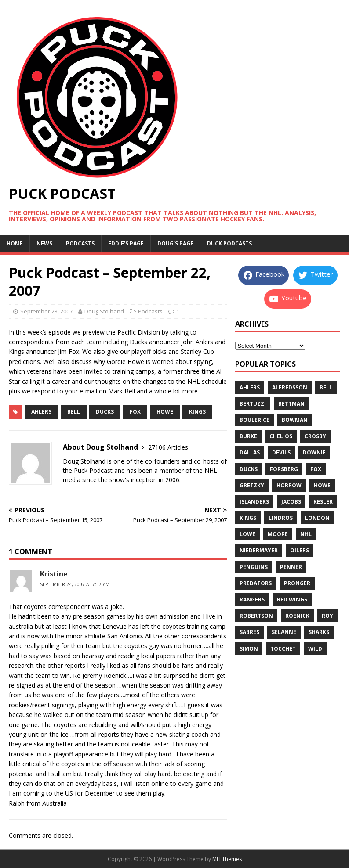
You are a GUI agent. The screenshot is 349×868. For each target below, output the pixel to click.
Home (15, 243)
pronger (297, 583)
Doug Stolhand (104, 311)
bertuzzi (253, 404)
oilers (300, 550)
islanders (254, 502)
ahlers (41, 412)
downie (314, 452)
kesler (323, 502)
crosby (315, 436)
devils (281, 452)
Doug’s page (175, 243)
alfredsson (290, 387)
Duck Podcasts (229, 243)
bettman (291, 404)
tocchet (283, 649)
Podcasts (80, 243)
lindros (281, 518)
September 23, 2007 (46, 311)
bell (74, 412)
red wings (292, 600)
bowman (295, 420)
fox (135, 412)
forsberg (284, 469)
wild (315, 649)
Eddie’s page (126, 243)
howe (165, 412)
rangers (252, 600)
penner (291, 567)
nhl (306, 534)
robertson (256, 616)
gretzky (252, 485)
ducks (105, 412)
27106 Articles (168, 447)
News (44, 243)
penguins (254, 567)
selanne (284, 632)
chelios (281, 436)
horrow (289, 485)
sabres (249, 632)
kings (197, 412)
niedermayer (259, 550)
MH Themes (227, 859)
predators (256, 583)
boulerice (254, 420)
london (317, 518)
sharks (319, 632)
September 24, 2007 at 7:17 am (75, 584)
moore (278, 534)
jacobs (291, 502)
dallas (250, 452)
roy (327, 616)
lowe (247, 534)
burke (248, 436)
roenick (297, 616)
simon (249, 649)
